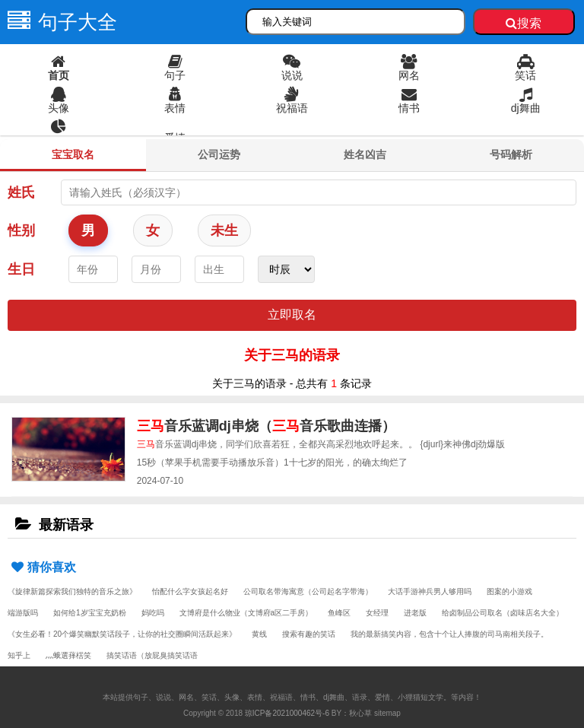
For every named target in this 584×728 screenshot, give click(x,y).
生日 (21, 269)
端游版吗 (23, 613)
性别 (21, 230)
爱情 (175, 138)
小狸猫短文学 (421, 697)
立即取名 (292, 315)
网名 (409, 68)
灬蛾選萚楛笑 (68, 655)
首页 (59, 68)
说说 (292, 68)
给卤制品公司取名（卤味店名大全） (503, 613)
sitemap (387, 713)
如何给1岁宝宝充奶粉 (90, 613)
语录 (59, 133)
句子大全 (59, 22)
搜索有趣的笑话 (309, 634)
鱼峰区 (339, 613)
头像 (59, 100)
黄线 (259, 634)
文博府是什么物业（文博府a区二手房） (246, 613)
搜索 (524, 23)
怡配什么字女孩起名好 (190, 591)
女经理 (377, 613)
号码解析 (511, 154)
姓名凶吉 (365, 154)
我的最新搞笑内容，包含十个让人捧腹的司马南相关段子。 (449, 634)
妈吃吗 (153, 613)
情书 (409, 100)
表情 (176, 100)
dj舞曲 (525, 100)
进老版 (415, 613)
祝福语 (292, 100)
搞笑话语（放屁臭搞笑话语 (152, 655)
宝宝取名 (73, 154)
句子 (176, 68)
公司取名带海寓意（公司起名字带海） (308, 591)
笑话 (525, 68)
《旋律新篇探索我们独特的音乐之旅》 (72, 591)
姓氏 (21, 192)
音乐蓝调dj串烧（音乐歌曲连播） (266, 426)
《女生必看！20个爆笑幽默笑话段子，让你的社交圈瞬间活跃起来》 (122, 634)
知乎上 (19, 655)
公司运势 (219, 154)
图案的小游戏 (509, 591)
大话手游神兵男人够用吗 (430, 591)
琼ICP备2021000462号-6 (287, 713)
